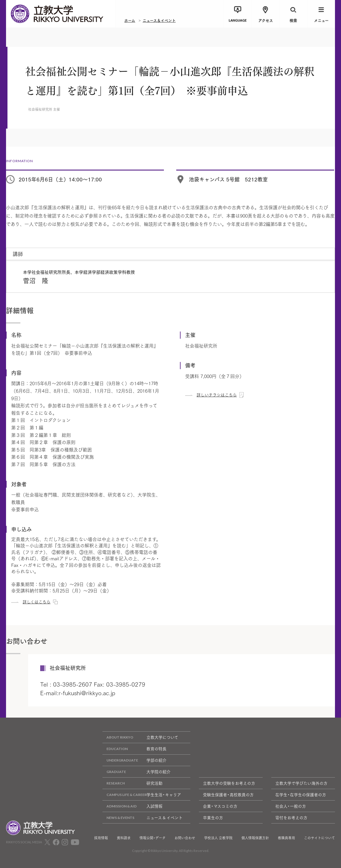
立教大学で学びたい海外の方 (301, 783)
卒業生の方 (213, 817)
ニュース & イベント (143, 818)
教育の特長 (134, 749)
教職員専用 (286, 838)
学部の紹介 (134, 760)
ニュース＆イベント (159, 20)
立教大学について (140, 737)
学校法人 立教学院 (218, 838)
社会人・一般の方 (291, 806)
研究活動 (132, 783)
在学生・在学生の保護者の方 (301, 795)
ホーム (130, 20)
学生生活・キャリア (142, 795)
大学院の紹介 (136, 772)
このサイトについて (319, 838)
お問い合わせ (185, 838)
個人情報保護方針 (255, 838)
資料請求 (124, 838)
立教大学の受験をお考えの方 (229, 783)
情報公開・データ (153, 838)
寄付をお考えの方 (291, 817)
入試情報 (132, 806)
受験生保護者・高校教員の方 (228, 795)
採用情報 (101, 838)
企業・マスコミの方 (220, 806)
